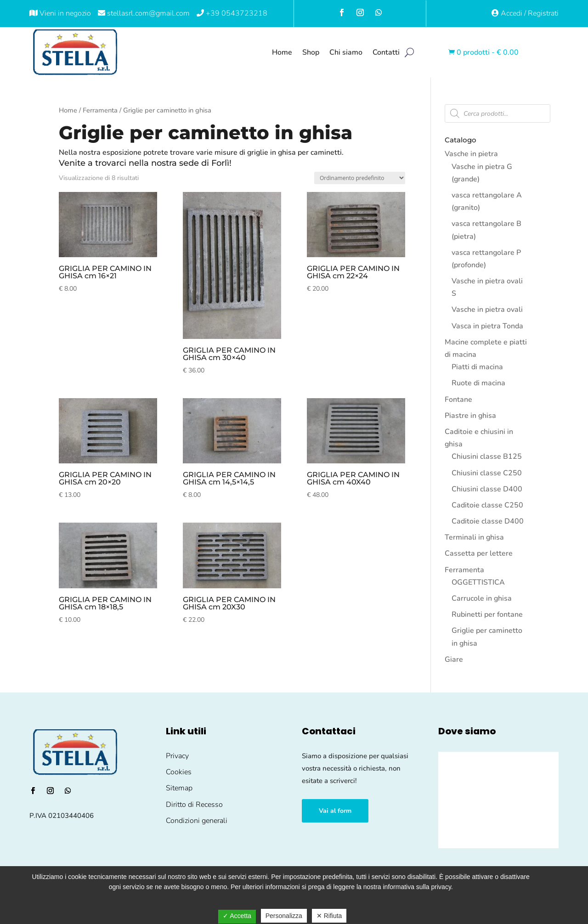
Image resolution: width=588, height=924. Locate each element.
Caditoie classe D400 (488, 521)
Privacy (177, 756)
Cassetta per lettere (479, 553)
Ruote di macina (478, 383)
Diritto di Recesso (194, 805)
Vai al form (335, 811)
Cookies (179, 772)
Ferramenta (100, 110)
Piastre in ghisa (470, 416)
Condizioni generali (197, 821)
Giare (454, 659)
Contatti (386, 52)
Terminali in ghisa (474, 537)
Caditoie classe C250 (487, 505)
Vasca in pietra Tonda (487, 326)
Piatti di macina (477, 367)
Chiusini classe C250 (487, 473)
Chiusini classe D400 (487, 489)
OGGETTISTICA (478, 582)
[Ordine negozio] (360, 178)
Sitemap (179, 788)
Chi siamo (346, 52)
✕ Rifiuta (329, 916)
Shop (311, 52)
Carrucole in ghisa (482, 598)
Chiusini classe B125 (487, 456)
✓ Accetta (237, 916)
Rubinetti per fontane (487, 614)
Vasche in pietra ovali (487, 310)
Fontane (458, 400)
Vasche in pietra (471, 154)
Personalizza (284, 916)
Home (282, 52)
